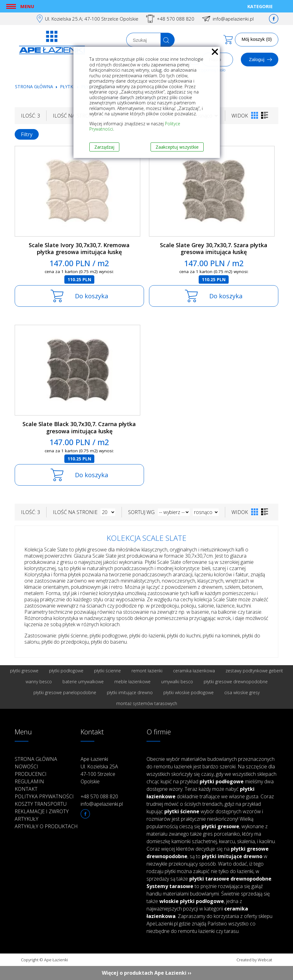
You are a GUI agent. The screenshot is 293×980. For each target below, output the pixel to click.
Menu (27, 6)
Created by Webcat (254, 960)
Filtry (27, 134)
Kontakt (26, 789)
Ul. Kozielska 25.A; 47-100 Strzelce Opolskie (92, 19)
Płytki (68, 86)
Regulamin (29, 781)
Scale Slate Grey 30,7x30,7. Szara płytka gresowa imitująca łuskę (214, 249)
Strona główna (34, 86)
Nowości (26, 766)
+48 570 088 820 (176, 19)
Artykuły (27, 819)
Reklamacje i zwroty (42, 811)
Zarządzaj (104, 147)
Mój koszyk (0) (257, 39)
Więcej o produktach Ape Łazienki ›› (147, 973)
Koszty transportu (41, 804)
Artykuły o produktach (46, 826)
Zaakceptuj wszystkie (177, 147)
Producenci (31, 774)
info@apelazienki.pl (233, 19)
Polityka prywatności (44, 796)
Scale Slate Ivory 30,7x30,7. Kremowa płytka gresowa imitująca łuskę (79, 249)
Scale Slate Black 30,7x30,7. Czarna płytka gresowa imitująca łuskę (79, 428)
